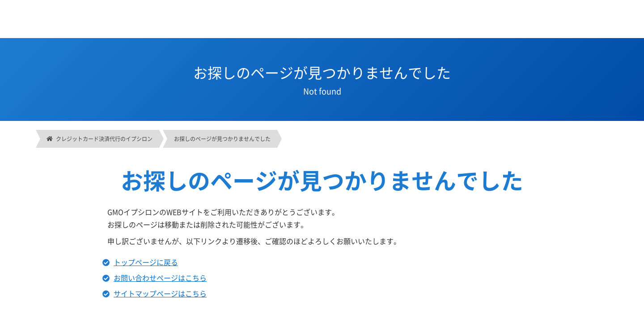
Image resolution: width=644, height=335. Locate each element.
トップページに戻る (146, 262)
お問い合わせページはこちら (160, 278)
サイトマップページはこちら (160, 293)
